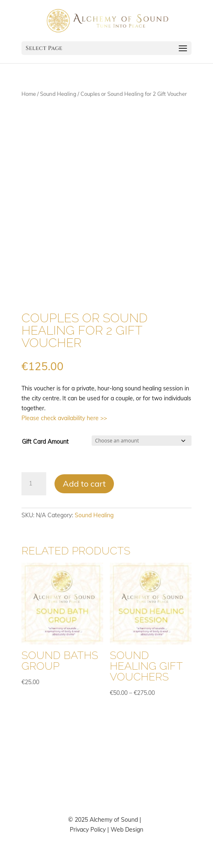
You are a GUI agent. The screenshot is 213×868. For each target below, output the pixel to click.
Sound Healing (58, 94)
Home (29, 94)
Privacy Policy (88, 830)
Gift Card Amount (45, 442)
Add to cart (84, 484)
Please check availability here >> (64, 418)
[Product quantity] (34, 484)
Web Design (127, 830)
